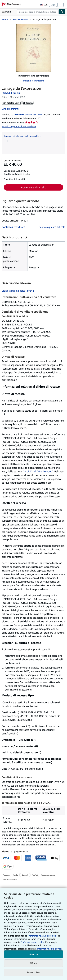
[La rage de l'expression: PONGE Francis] (34, 48)
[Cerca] (62, 12)
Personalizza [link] (33, 972)
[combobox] (38, 12)
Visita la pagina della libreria (18, 291)
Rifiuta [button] (33, 963)
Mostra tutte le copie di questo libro (23, 136)
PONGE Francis (20, 19)
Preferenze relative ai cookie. (42, 936)
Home (5, 19)
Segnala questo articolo (52, 227)
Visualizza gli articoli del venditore (19, 126)
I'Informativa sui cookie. (33, 942)
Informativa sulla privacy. (50, 949)
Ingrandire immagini (33, 81)
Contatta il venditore (13, 227)
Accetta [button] (34, 954)
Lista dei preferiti (10, 109)
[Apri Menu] (7, 12)
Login (53, 5)
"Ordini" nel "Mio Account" (38, 471)
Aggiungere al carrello (34, 187)
